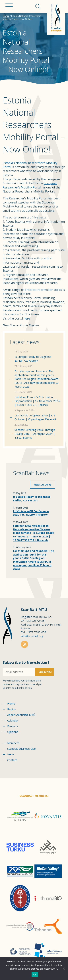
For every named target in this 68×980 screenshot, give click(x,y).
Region (12, 709)
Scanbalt (56, 17)
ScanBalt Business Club (21, 749)
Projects (13, 726)
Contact (12, 760)
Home (6, 16)
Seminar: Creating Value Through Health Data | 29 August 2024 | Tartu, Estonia (35, 434)
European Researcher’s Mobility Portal (30, 185)
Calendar (13, 720)
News (11, 754)
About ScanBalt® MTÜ (21, 715)
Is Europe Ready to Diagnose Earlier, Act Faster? (33, 359)
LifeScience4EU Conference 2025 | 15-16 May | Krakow (31, 513)
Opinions (13, 732)
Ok (35, 975)
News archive (43, 485)
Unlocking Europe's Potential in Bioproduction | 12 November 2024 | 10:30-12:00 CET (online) (37, 401)
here (27, 318)
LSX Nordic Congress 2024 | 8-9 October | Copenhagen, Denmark (35, 417)
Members (13, 743)
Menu (9, 6)
